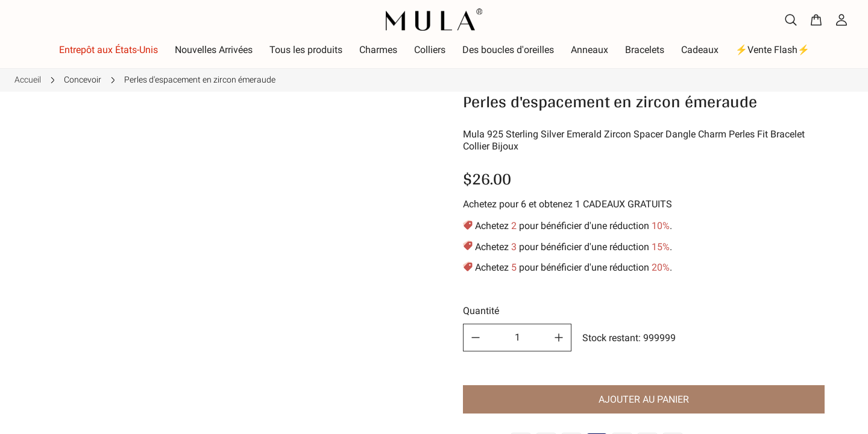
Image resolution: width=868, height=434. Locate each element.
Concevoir (83, 80)
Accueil (28, 80)
